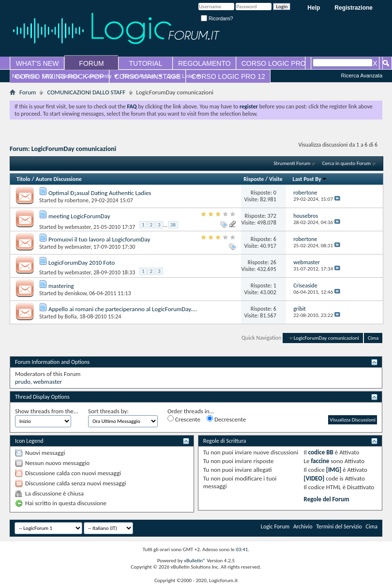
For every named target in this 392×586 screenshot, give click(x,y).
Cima (373, 338)
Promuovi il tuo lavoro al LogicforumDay (99, 239)
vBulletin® (195, 561)
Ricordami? (217, 19)
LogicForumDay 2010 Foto (82, 263)
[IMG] (334, 470)
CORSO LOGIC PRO (274, 63)
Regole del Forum (327, 499)
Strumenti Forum (292, 163)
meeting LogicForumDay (79, 216)
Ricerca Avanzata (362, 75)
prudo (23, 382)
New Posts (25, 76)
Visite (276, 179)
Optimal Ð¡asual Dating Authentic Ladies (100, 193)
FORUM (91, 63)
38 (173, 225)
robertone (77, 200)
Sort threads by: (108, 411)
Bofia (71, 316)
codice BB (321, 452)
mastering (61, 286)
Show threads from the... (47, 411)
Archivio (303, 526)
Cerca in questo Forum (347, 163)
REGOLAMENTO (204, 63)
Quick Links (181, 76)
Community (98, 76)
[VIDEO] (314, 478)
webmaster (78, 227)
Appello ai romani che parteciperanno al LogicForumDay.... (123, 309)
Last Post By (310, 179)
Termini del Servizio (339, 526)
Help (314, 8)
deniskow (76, 293)
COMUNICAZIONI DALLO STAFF (86, 92)
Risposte (254, 179)
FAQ (48, 76)
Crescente (184, 419)
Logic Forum (275, 526)
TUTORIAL (146, 63)
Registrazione (354, 8)
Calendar (69, 76)
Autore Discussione (58, 179)
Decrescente (226, 419)
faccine (320, 461)
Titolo (23, 179)
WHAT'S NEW (38, 63)
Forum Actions (139, 76)
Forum (28, 92)
